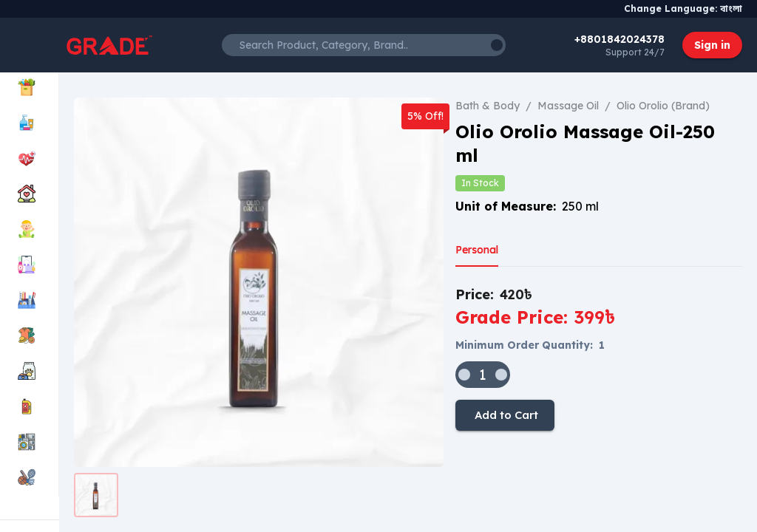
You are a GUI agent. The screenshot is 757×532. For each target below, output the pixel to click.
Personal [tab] (477, 250)
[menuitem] (29, 89)
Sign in (712, 45)
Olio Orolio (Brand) (663, 106)
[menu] (30, 284)
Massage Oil (568, 106)
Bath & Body (488, 106)
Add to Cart (505, 415)
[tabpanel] (599, 358)
